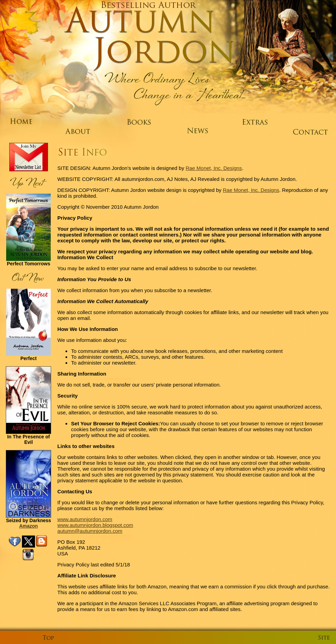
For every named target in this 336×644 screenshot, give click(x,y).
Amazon (28, 526)
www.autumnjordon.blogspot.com (95, 525)
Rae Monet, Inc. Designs (214, 168)
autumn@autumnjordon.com (90, 531)
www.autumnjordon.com (85, 519)
